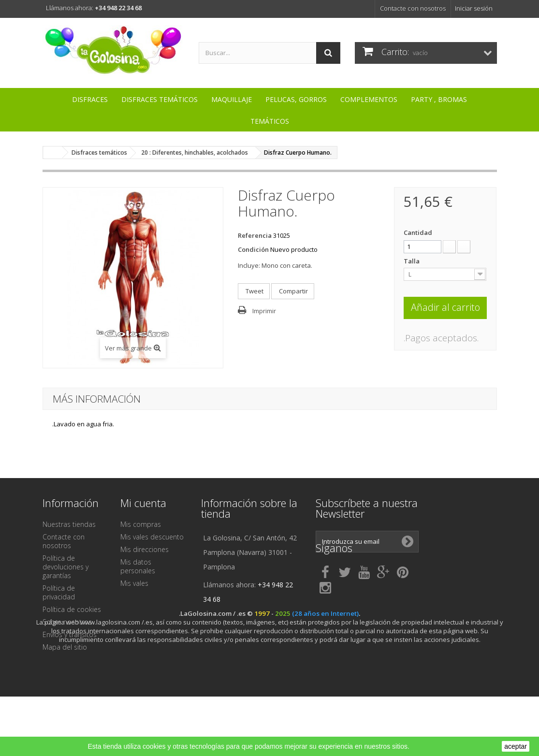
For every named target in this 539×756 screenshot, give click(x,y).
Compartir (293, 291)
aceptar (516, 746)
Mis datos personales (138, 566)
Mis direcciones (145, 549)
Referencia (255, 235)
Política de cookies (72, 609)
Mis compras (141, 524)
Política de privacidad (59, 592)
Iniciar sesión (474, 8)
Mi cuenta (143, 503)
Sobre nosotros (67, 622)
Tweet (254, 291)
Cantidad (418, 233)
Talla (412, 261)
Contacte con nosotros (413, 8)
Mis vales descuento (152, 537)
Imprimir (264, 311)
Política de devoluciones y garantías (66, 567)
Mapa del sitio (65, 647)
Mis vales (134, 583)
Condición (253, 249)
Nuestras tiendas (69, 524)
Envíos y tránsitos (70, 634)
